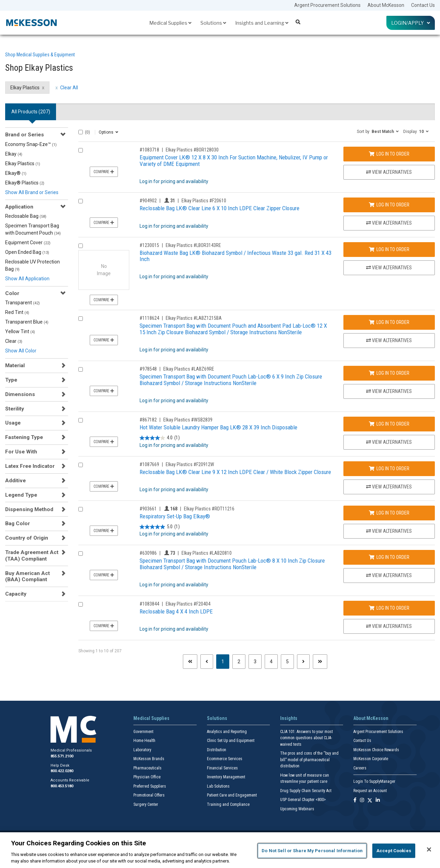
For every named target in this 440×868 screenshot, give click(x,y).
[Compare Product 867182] (81, 420)
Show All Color (21, 351)
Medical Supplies (170, 23)
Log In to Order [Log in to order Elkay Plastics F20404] (389, 608)
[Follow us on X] (370, 801)
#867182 (148, 420)
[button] (378, 131)
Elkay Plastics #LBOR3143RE (193, 245)
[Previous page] (207, 662)
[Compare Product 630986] (81, 554)
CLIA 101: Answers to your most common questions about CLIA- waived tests (306, 738)
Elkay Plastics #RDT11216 (209, 509)
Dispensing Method (29, 509)
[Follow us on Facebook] (355, 801)
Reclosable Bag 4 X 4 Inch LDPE (176, 611)
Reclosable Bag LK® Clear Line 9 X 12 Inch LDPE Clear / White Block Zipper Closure (235, 472)
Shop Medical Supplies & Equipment (40, 55)
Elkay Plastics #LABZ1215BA (194, 318)
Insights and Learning (262, 23)
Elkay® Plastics (25, 183)
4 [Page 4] (271, 662)
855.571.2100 (62, 756)
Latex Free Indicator (30, 466)
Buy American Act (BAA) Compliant (27, 576)
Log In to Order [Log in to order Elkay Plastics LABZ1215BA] (389, 322)
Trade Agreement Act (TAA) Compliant (32, 555)
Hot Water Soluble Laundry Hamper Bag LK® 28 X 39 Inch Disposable (218, 427)
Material (15, 365)
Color (12, 293)
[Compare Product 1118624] (81, 319)
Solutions (213, 23)
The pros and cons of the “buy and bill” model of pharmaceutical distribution (309, 760)
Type (11, 380)
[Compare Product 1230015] (81, 246)
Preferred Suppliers (150, 786)
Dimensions (20, 394)
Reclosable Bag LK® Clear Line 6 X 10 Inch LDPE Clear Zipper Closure (219, 208)
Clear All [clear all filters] (69, 88)
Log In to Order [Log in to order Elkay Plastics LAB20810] (389, 557)
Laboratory (142, 750)
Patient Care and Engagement (232, 795)
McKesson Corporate (371, 759)
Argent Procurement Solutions (327, 5)
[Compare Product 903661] (81, 509)
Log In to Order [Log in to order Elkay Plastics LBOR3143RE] (389, 249)
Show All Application (27, 279)
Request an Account (370, 791)
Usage (13, 423)
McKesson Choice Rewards (376, 750)
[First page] (190, 662)
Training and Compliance (228, 804)
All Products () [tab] (31, 112)
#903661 (148, 509)
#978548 (148, 369)
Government (143, 732)
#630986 (148, 553)
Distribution (217, 750)
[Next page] (303, 662)
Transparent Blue (27, 322)
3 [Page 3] (255, 662)
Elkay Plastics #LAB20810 (207, 553)
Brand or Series (25, 135)
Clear (14, 341)
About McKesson (386, 5)
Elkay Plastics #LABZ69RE (189, 369)
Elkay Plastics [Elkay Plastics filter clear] (25, 88)
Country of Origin (27, 538)
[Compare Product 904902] (81, 201)
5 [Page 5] (287, 662)
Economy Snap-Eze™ (31, 144)
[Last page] (320, 662)
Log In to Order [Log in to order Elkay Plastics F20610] (389, 205)
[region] (220, 850)
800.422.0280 (62, 771)
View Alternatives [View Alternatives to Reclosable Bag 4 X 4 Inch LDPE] (389, 626)
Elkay (14, 154)
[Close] (429, 849)
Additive (15, 481)
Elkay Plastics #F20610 (204, 201)
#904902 (148, 201)
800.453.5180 (62, 786)
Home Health (144, 741)
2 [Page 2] (239, 662)
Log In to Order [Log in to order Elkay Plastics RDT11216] (389, 513)
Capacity (16, 594)
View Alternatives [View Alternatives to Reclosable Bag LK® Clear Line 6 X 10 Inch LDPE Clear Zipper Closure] (389, 223)
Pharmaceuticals (147, 768)
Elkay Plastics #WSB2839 (188, 420)
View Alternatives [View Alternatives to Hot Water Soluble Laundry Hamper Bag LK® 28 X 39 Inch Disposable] (389, 442)
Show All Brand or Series (32, 192)
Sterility (15, 409)
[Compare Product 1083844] (81, 604)
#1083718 (149, 150)
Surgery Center (146, 804)
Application (19, 207)
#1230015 (149, 245)
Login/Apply (411, 23)
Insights (289, 718)
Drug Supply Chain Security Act (306, 791)
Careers (360, 768)
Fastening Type (24, 437)
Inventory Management (226, 777)
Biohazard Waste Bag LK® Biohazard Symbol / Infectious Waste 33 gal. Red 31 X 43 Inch (235, 256)
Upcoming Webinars (297, 809)
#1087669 (149, 464)
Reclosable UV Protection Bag (32, 265)
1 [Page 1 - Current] (225, 661)
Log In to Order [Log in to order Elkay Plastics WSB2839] (389, 424)
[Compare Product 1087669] (81, 465)
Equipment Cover (28, 243)
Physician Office (147, 777)
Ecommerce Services (225, 759)
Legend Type (21, 495)
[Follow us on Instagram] (362, 801)
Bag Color (18, 523)
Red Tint (17, 312)
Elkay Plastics (23, 164)
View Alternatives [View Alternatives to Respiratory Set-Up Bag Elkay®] (389, 531)
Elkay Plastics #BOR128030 (192, 150)
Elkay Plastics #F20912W (190, 464)
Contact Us (423, 5)
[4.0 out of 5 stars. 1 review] (160, 438)
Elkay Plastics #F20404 (188, 604)
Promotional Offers (149, 795)
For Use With (21, 452)
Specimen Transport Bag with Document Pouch (33, 229)
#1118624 (149, 318)
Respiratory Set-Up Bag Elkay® (175, 516)
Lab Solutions (218, 786)
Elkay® (16, 173)
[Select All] (81, 132)
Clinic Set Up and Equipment (231, 741)
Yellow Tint (20, 331)
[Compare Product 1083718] (81, 150)
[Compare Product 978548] (81, 369)
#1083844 (149, 604)
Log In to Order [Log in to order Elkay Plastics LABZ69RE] (389, 373)
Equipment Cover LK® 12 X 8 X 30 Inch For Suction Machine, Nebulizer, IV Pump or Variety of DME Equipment (234, 161)
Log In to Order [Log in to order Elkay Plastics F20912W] (389, 469)
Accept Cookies (394, 851)
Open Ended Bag (27, 252)
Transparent (23, 303)
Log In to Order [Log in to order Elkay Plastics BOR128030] (389, 154)
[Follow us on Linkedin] (378, 801)
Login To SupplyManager (374, 781)
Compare (104, 172)
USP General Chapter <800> (303, 800)
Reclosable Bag (26, 216)
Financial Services (222, 768)
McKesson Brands (149, 759)
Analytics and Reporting (227, 732)
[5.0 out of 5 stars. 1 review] (160, 527)
